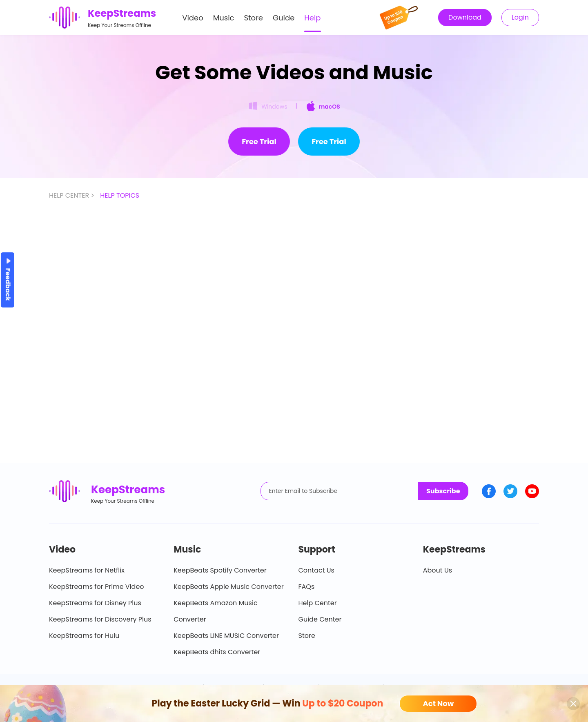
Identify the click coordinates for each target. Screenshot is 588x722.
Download (465, 17)
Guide (284, 18)
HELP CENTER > (72, 195)
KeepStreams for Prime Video (97, 587)
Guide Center (320, 619)
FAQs (307, 587)
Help (312, 18)
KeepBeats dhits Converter (217, 652)
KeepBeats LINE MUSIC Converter (226, 636)
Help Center (318, 603)
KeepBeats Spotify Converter (220, 570)
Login (520, 17)
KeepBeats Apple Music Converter (228, 587)
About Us (438, 570)
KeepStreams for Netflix (87, 570)
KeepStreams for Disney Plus (95, 603)
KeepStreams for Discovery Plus (100, 619)
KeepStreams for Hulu (84, 636)
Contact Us (316, 570)
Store (254, 18)
